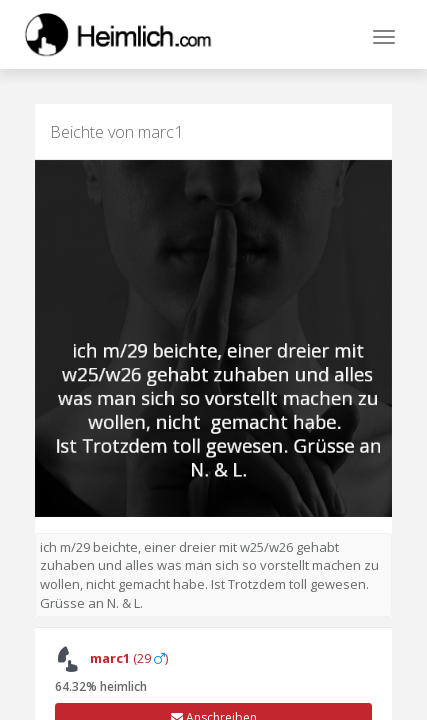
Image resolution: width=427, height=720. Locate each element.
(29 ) (111, 658)
